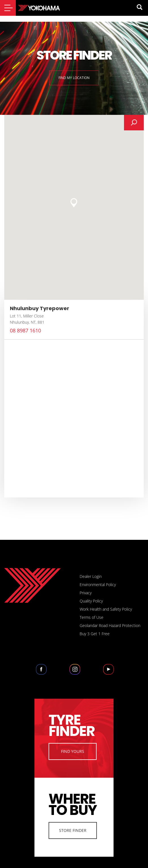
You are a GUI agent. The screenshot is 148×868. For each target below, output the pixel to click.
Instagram (75, 672)
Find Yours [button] (73, 751)
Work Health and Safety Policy (106, 609)
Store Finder (73, 830)
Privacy (86, 593)
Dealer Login (91, 576)
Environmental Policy (98, 585)
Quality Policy (91, 601)
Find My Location (74, 78)
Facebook (41, 672)
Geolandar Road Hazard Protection (110, 625)
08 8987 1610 (25, 330)
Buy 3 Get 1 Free (95, 634)
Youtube (108, 672)
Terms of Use (92, 617)
